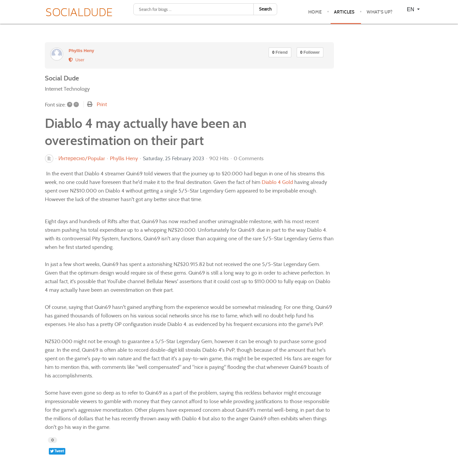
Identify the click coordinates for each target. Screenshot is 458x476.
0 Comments (249, 158)
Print (102, 104)
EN (411, 9)
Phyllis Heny (81, 51)
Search (265, 9)
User (77, 60)
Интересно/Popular (82, 159)
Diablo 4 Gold (277, 182)
